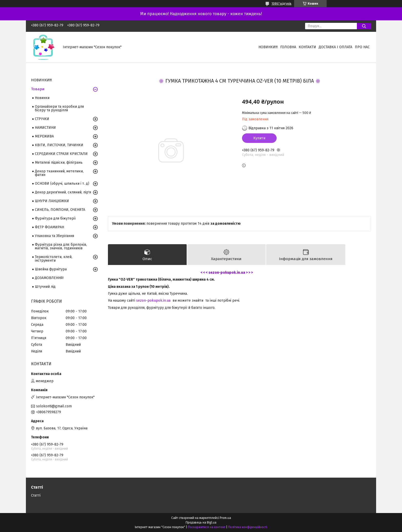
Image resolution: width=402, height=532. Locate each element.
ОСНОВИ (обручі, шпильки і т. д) (62, 184)
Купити (259, 138)
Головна (288, 47)
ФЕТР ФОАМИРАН (49, 227)
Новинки (42, 98)
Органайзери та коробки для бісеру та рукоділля (59, 108)
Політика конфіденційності (248, 527)
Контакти (307, 47)
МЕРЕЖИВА (44, 136)
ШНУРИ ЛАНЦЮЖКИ (52, 201)
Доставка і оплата (335, 47)
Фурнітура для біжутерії (55, 218)
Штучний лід (45, 287)
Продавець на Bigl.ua (201, 523)
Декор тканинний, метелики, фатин (59, 173)
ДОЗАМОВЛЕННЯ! (49, 278)
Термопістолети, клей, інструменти (54, 259)
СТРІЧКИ (42, 119)
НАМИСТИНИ (45, 128)
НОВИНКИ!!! (268, 47)
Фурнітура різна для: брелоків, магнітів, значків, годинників (61, 246)
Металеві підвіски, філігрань (59, 162)
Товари (38, 89)
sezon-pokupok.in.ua (153, 301)
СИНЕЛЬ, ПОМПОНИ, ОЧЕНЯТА (60, 210)
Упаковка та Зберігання (54, 236)
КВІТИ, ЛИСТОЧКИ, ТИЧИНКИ (59, 145)
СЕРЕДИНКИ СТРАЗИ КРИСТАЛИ (61, 154)
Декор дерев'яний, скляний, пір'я (63, 192)
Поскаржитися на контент (207, 527)
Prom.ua (225, 518)
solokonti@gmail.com (54, 406)
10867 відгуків (282, 4)
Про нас (362, 47)
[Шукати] (364, 26)
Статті (36, 495)
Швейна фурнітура (51, 269)
